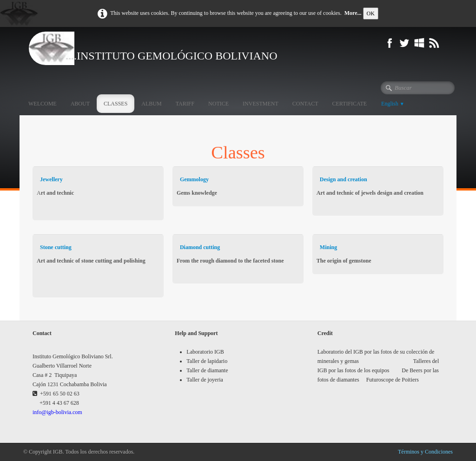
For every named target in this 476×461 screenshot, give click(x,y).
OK (371, 13)
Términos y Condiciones (425, 452)
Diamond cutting (200, 247)
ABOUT (80, 104)
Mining (328, 247)
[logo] (172, 48)
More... (353, 13)
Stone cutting (56, 247)
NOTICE (218, 104)
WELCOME (43, 104)
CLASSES (116, 104)
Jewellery (51, 179)
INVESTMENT (261, 104)
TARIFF (185, 104)
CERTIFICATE (349, 104)
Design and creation (344, 179)
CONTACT (305, 104)
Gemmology (194, 179)
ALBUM (151, 104)
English (393, 104)
